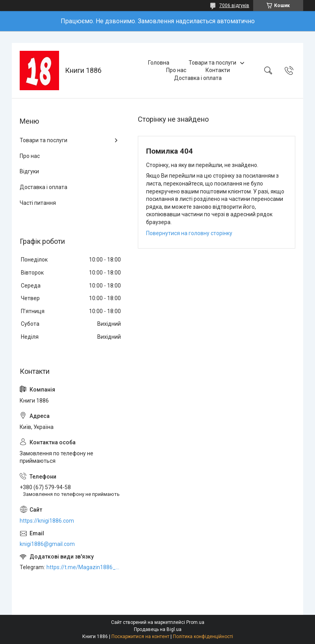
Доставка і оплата (198, 78)
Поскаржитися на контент (140, 637)
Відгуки (29, 171)
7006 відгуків (234, 6)
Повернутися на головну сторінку (189, 233)
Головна (159, 63)
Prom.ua (195, 622)
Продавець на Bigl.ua (158, 629)
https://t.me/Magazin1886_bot (84, 567)
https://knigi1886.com (47, 521)
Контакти (218, 70)
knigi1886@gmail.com (47, 544)
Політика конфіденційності (203, 637)
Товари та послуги (212, 63)
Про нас (176, 70)
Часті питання (38, 203)
